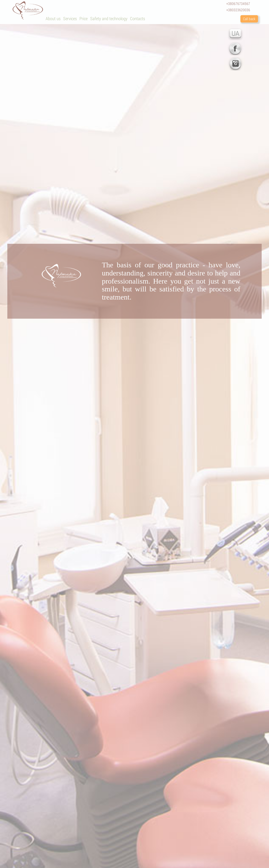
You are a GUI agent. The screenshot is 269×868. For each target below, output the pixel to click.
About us (53, 18)
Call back (249, 19)
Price (84, 18)
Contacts (138, 18)
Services (70, 18)
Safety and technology (109, 18)
